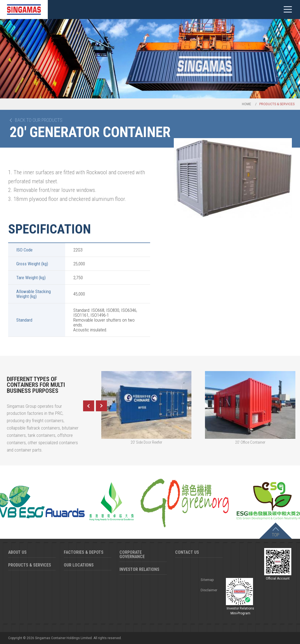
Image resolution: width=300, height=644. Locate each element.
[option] (233, 178)
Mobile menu (288, 10)
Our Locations (79, 565)
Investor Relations (139, 569)
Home (247, 104)
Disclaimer (209, 590)
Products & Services (30, 565)
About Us (17, 552)
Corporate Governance (132, 554)
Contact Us (187, 552)
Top (276, 535)
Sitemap (207, 580)
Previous (89, 406)
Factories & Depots (84, 552)
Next (102, 406)
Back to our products (39, 120)
